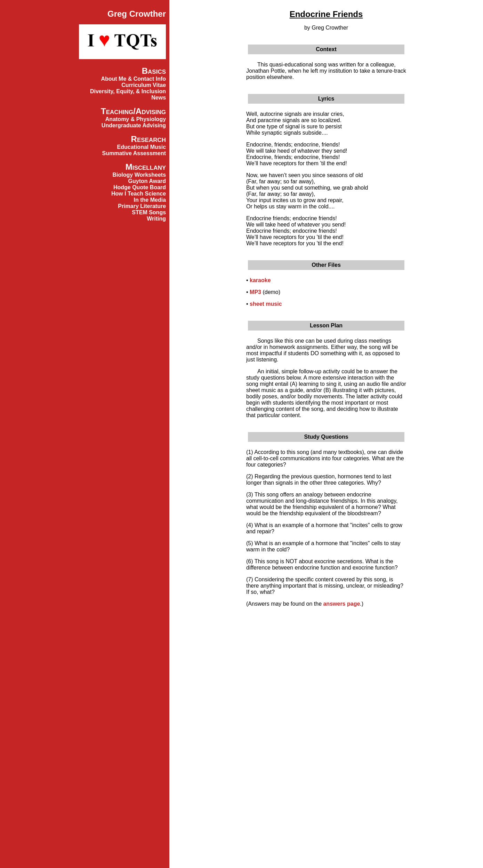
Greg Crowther (137, 14)
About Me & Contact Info (133, 79)
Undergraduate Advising (134, 125)
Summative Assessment (134, 153)
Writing (156, 219)
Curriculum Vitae (144, 85)
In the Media (150, 200)
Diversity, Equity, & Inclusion (128, 91)
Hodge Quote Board (140, 187)
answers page (341, 604)
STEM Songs (149, 212)
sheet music (266, 304)
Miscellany (146, 167)
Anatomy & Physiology (136, 119)
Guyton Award (147, 181)
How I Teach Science (139, 194)
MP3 (255, 292)
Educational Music (142, 147)
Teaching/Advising (133, 111)
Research (148, 139)
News (159, 98)
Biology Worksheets (139, 175)
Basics (154, 71)
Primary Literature (142, 206)
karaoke (260, 280)
